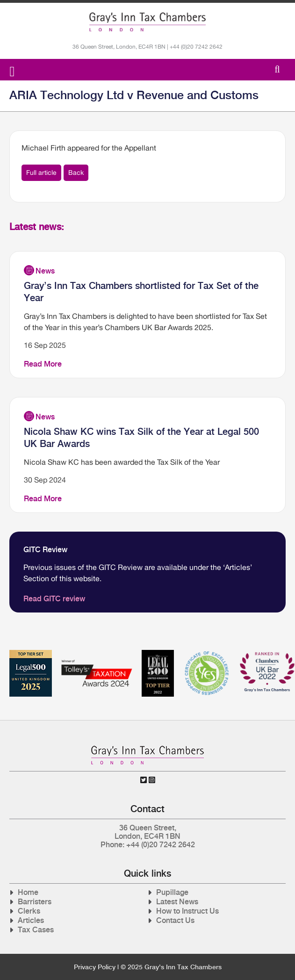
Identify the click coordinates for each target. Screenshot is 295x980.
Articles (31, 920)
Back (76, 173)
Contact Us (175, 920)
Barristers (35, 902)
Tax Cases (36, 930)
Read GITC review (54, 599)
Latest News (177, 902)
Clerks (29, 911)
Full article (41, 173)
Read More (43, 364)
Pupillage (172, 892)
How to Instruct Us (187, 911)
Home (28, 892)
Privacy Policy (95, 967)
